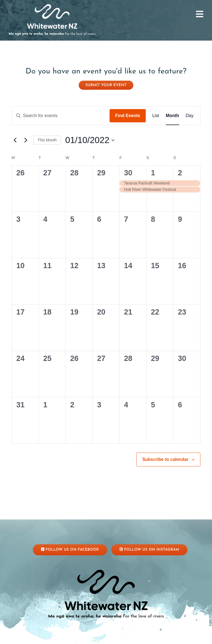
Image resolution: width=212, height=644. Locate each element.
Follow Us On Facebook (70, 550)
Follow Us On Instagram (149, 550)
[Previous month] (15, 140)
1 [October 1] (153, 173)
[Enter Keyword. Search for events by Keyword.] (61, 116)
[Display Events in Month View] (173, 116)
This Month (47, 140)
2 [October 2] (180, 173)
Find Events (128, 116)
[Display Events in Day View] (190, 116)
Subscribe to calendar (165, 459)
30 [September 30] (128, 173)
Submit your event (106, 85)
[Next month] (26, 140)
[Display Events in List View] (156, 116)
